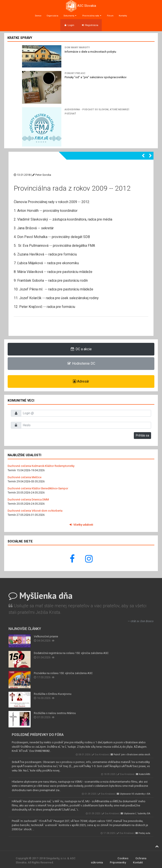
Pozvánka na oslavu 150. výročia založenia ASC (63, 673)
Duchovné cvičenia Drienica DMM (28, 500)
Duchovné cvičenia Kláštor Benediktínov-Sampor (38, 488)
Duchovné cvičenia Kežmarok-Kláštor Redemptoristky (41, 466)
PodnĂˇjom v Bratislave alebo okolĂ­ (130, 755)
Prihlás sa (142, 435)
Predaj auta (143, 833)
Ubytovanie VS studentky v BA (134, 794)
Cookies (123, 858)
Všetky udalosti (81, 525)
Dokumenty (70, 16)
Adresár (81, 381)
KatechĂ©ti (143, 774)
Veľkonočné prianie (46, 636)
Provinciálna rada (92, 16)
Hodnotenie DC (81, 363)
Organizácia (53, 16)
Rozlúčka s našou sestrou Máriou (55, 713)
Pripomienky (118, 862)
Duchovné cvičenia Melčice (25, 477)
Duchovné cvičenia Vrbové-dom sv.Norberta (35, 511)
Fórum (110, 16)
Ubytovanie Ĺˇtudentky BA (135, 814)
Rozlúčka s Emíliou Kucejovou (53, 694)
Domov (38, 16)
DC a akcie (81, 349)
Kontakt (138, 862)
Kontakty (123, 16)
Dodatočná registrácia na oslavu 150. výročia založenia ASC (71, 653)
